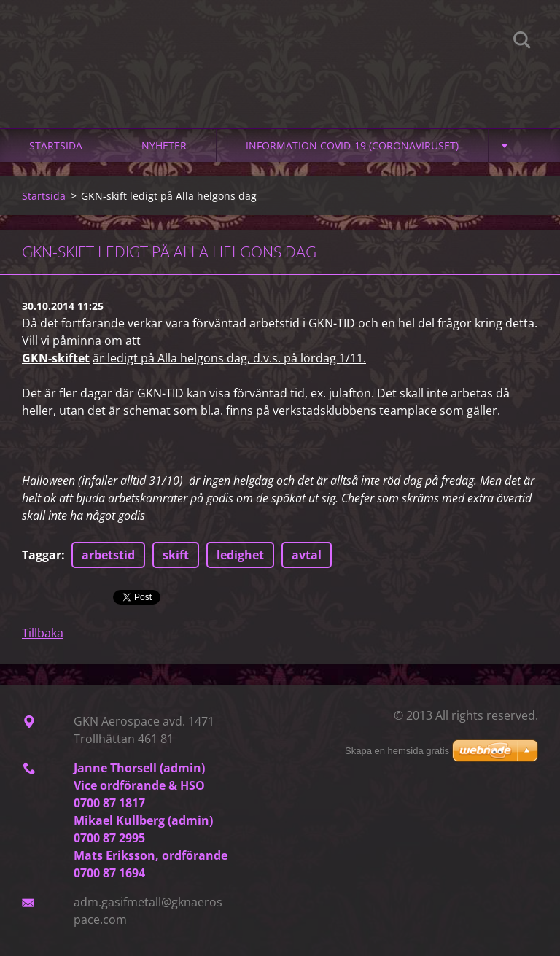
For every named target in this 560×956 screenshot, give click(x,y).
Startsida (56, 145)
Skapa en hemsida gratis (397, 751)
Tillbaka (43, 633)
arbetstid (108, 555)
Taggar (42, 555)
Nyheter (164, 145)
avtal (307, 555)
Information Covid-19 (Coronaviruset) (352, 145)
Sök (522, 42)
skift (176, 555)
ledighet (240, 555)
